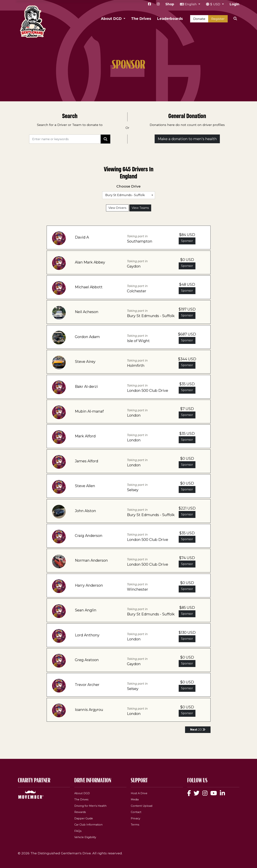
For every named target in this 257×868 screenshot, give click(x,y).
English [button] (191, 4)
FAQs (78, 831)
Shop (170, 4)
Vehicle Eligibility (85, 837)
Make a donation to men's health (187, 139)
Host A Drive (139, 793)
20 (198, 730)
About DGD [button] (112, 19)
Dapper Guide (84, 818)
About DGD (82, 793)
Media (135, 799)
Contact (136, 812)
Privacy (136, 818)
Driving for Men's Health (90, 806)
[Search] (65, 139)
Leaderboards (170, 19)
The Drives (141, 19)
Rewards (80, 812)
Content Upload (142, 806)
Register (218, 19)
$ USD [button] (216, 4)
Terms (135, 825)
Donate (199, 19)
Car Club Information (88, 825)
